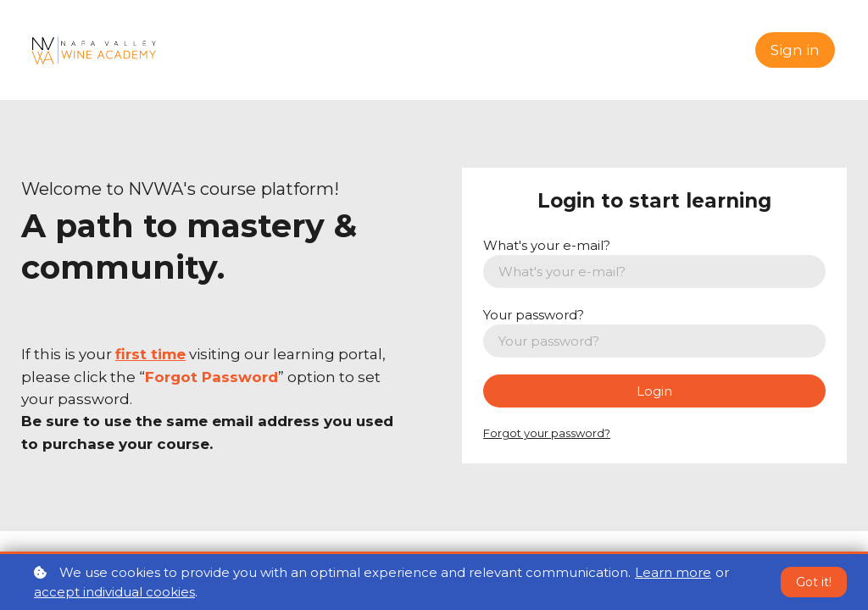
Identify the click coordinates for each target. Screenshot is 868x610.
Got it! (814, 582)
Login (654, 391)
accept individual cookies (114, 592)
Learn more (673, 572)
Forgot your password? (547, 433)
